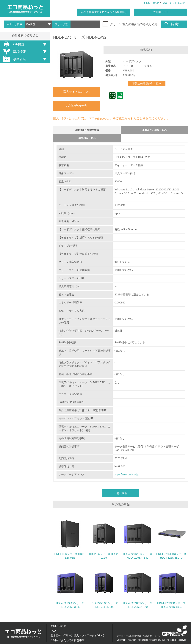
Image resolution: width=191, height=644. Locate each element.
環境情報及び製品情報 (87, 131)
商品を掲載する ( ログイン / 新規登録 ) (104, 12)
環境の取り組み (87, 140)
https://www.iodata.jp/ (127, 477)
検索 (172, 24)
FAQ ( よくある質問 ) (174, 3)
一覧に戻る (121, 496)
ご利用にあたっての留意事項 (68, 640)
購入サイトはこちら (76, 92)
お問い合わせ (151, 3)
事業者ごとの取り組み (154, 131)
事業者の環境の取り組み (147, 84)
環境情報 (14, 52)
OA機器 (13, 44)
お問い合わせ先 (76, 106)
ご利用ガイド (161, 12)
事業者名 (14, 59)
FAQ (53, 631)
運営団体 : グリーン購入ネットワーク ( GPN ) (77, 635)
